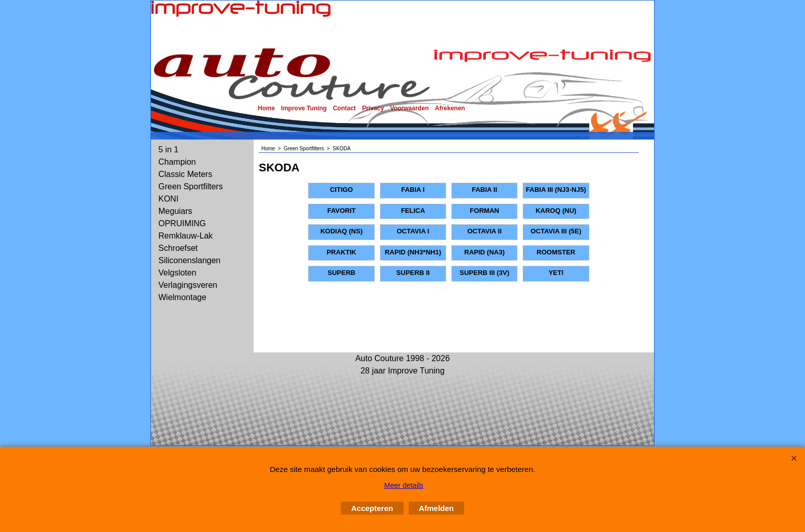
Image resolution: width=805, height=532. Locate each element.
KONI (169, 199)
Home (266, 108)
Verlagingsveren (188, 285)
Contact (344, 108)
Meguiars (176, 211)
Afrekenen (450, 108)
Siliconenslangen (190, 260)
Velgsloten (178, 273)
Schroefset (178, 248)
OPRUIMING (182, 223)
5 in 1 (169, 150)
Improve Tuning (304, 108)
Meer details (404, 485)
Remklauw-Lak (186, 236)
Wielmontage (183, 297)
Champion (177, 162)
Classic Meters (186, 174)
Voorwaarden (409, 108)
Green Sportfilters (191, 186)
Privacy (373, 108)
